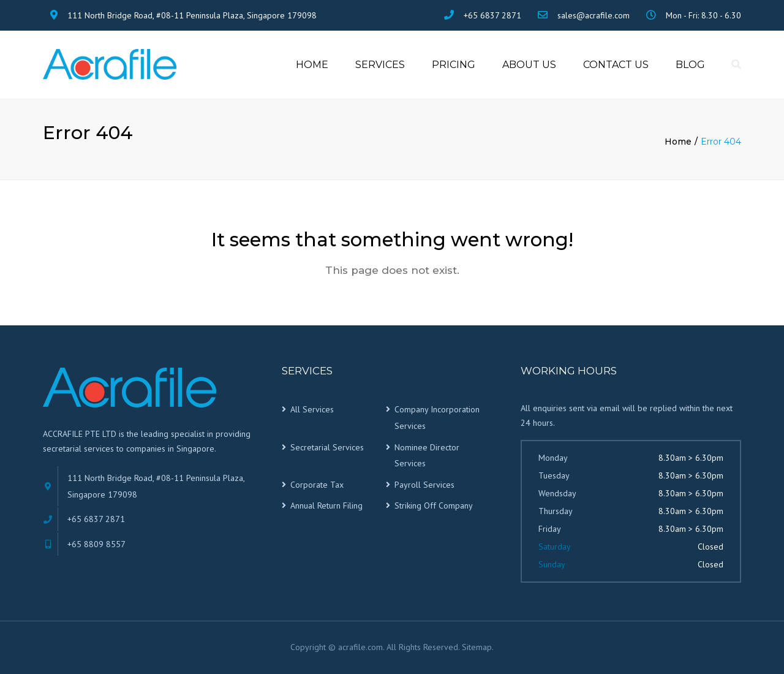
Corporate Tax (317, 485)
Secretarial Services (327, 447)
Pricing (454, 65)
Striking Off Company (434, 506)
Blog (690, 65)
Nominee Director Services (427, 456)
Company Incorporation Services (437, 418)
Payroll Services (424, 485)
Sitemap (477, 647)
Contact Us (616, 65)
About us (529, 65)
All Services (312, 410)
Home (312, 65)
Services (380, 65)
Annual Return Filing (326, 506)
